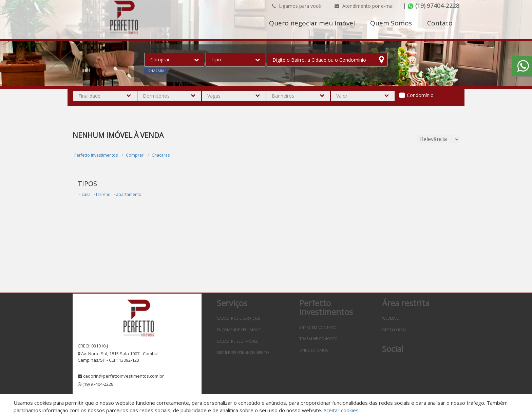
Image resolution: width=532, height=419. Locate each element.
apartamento (129, 194)
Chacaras (161, 155)
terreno (103, 194)
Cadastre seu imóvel (237, 341)
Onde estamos (314, 350)
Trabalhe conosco (318, 338)
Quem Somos (391, 23)
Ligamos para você (297, 6)
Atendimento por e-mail (365, 6)
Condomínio (420, 95)
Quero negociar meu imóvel (312, 23)
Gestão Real (394, 330)
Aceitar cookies (341, 410)
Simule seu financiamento (243, 352)
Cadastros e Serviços (238, 318)
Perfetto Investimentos (96, 155)
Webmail (390, 318)
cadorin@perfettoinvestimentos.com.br (123, 376)
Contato (440, 23)
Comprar (135, 155)
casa (86, 194)
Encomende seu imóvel (240, 330)
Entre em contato (318, 327)
